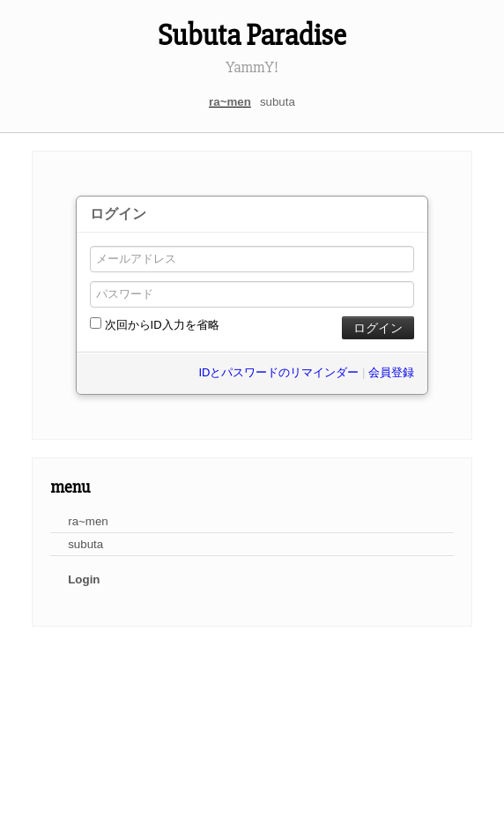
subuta (278, 102)
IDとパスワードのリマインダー (278, 372)
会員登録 (391, 372)
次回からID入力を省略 (155, 324)
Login (84, 579)
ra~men (230, 102)
